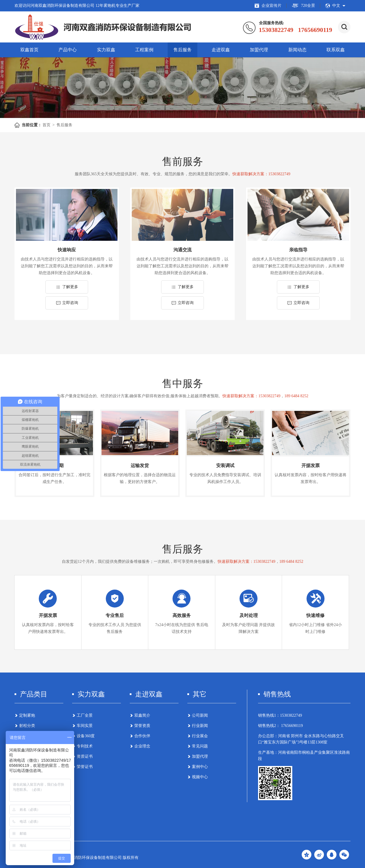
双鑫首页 (29, 50)
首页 (46, 125)
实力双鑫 (106, 50)
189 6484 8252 (296, 396)
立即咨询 (67, 303)
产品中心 (68, 50)
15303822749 (291, 715)
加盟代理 (259, 50)
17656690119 (291, 726)
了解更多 (67, 287)
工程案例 (144, 50)
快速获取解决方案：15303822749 (261, 174)
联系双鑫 (336, 50)
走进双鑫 (221, 50)
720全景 (303, 6)
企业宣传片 (268, 6)
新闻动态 (297, 50)
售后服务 (182, 50)
